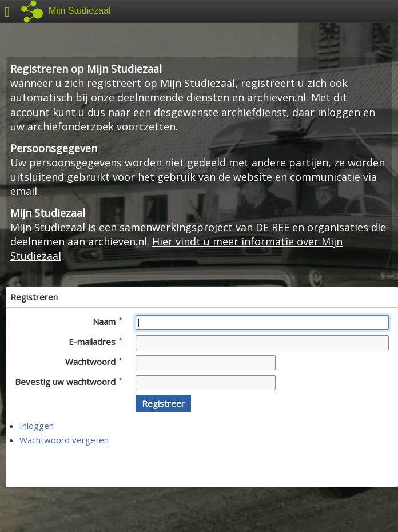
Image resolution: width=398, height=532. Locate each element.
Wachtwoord (93, 362)
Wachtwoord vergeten (64, 440)
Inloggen (37, 426)
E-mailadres (95, 342)
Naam (107, 321)
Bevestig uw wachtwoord (68, 382)
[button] (163, 403)
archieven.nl (276, 97)
